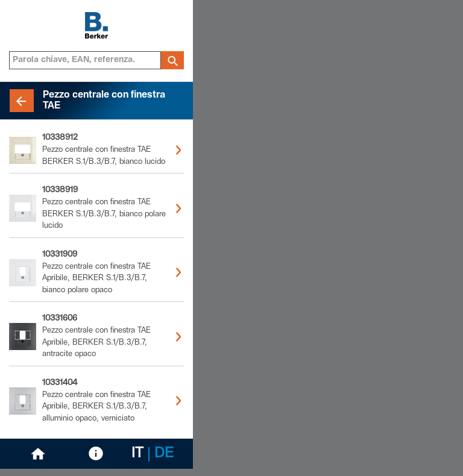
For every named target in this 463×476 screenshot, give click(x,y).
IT (137, 454)
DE (164, 454)
